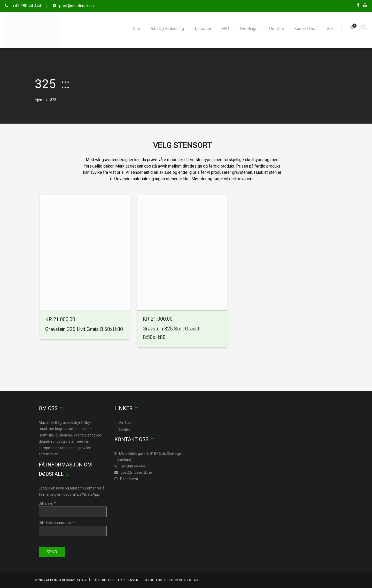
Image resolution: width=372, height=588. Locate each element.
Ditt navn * (47, 503)
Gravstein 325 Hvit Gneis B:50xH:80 (84, 329)
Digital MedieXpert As (180, 580)
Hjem (39, 100)
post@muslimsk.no (133, 472)
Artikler (124, 430)
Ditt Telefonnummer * (57, 523)
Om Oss (125, 423)
